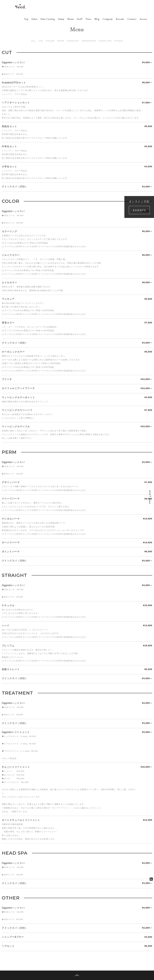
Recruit (120, 19)
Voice (89, 19)
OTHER (119, 41)
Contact (132, 19)
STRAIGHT (73, 41)
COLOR (50, 41)
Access (143, 19)
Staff (80, 19)
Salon (35, 19)
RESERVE (139, 210)
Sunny (61, 19)
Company (108, 19)
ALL (33, 41)
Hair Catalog (48, 19)
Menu (71, 19)
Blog (97, 19)
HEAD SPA (105, 41)
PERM (61, 41)
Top (26, 19)
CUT (41, 41)
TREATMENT (89, 41)
